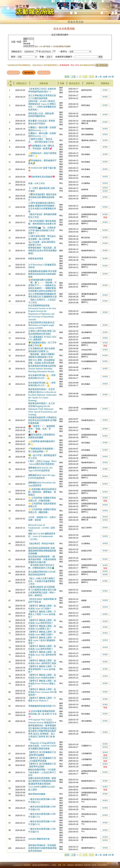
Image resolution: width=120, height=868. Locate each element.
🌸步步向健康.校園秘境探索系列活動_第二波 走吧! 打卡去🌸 (42, 714)
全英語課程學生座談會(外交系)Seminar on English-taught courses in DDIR (41, 325)
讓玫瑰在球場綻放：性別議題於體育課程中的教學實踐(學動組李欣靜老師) (42, 848)
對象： (43, 57)
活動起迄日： (17, 51)
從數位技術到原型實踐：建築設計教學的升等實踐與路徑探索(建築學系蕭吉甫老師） (42, 781)
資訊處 (35, 865)
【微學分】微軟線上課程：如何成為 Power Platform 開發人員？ (42, 684)
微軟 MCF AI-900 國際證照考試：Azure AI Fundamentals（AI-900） (42, 536)
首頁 (67, 77)
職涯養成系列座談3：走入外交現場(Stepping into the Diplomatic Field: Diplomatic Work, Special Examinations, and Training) (42, 409)
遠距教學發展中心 (44, 865)
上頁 (73, 77)
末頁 (91, 77)
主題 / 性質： (17, 42)
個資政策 (71, 865)
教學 (29, 41)
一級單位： (64, 51)
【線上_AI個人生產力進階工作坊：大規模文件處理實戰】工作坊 (42, 581)
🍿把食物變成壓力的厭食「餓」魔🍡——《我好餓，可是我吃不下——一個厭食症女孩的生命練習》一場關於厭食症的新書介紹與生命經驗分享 (42, 285)
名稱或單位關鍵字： (65, 57)
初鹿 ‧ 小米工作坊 (37, 183)
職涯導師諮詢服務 (37, 794)
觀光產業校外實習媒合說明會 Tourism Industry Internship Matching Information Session (42, 369)
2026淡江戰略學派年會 (39, 839)
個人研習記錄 (102, 65)
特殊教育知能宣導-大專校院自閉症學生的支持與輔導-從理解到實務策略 (42, 420)
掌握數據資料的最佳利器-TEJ (42, 706)
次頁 (85, 77)
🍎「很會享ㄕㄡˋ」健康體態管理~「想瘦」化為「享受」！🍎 (42, 429)
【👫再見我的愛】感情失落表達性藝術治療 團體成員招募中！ (42, 197)
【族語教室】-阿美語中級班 (41, 544)
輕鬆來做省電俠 (36, 259)
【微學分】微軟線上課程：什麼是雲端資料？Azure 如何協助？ (42, 669)
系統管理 (87, 865)
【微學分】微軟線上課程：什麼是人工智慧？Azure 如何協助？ (42, 614)
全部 (29, 39)
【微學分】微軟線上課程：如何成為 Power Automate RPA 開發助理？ (42, 692)
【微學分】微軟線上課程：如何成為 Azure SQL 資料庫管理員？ (42, 655)
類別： (14, 57)
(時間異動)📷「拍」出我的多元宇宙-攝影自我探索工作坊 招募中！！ (42, 230)
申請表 (94, 865)
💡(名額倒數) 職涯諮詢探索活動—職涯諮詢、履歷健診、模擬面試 (42, 492)
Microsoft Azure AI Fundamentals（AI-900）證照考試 (42, 528)
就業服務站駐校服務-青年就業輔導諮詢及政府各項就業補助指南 (42, 274)
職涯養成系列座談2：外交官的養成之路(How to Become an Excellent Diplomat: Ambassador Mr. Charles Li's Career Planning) (42, 395)
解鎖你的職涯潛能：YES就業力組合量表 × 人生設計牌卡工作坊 (42, 772)
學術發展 (29, 44)
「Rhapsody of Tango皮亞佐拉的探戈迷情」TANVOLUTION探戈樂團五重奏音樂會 (42, 746)
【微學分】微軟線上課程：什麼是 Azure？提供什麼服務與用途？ (42, 640)
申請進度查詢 (102, 865)
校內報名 (105, 90)
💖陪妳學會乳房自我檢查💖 (42, 177)
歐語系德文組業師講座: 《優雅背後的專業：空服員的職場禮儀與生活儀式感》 (42, 559)
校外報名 (105, 191)
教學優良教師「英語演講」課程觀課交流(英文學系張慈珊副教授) (42, 251)
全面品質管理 (29, 46)
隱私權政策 (79, 865)
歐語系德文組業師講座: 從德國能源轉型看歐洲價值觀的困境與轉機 (42, 551)
